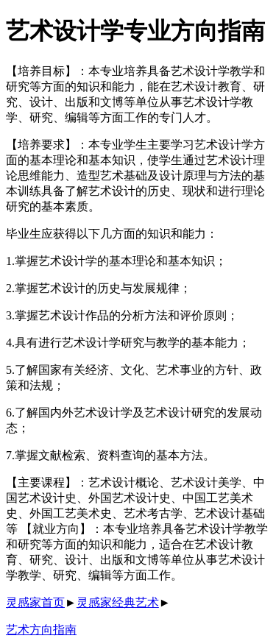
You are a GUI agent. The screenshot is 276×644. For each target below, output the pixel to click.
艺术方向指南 (41, 630)
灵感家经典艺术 (118, 602)
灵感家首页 (35, 602)
